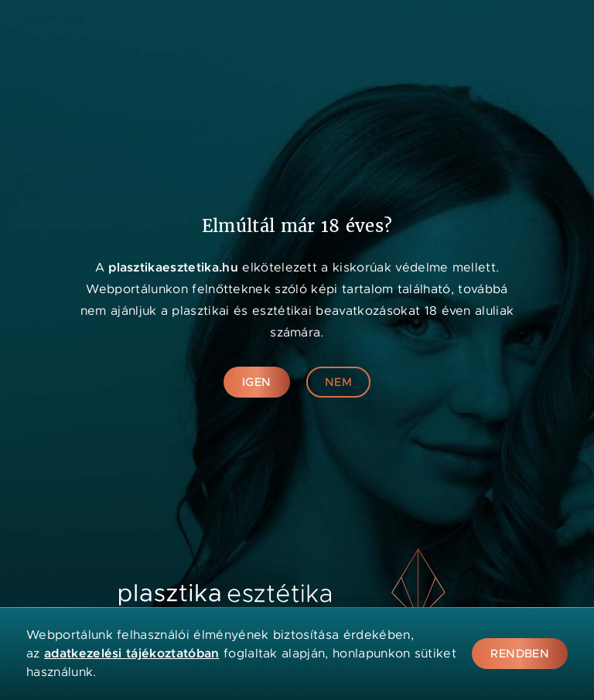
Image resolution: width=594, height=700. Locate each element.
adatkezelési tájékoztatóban (132, 653)
